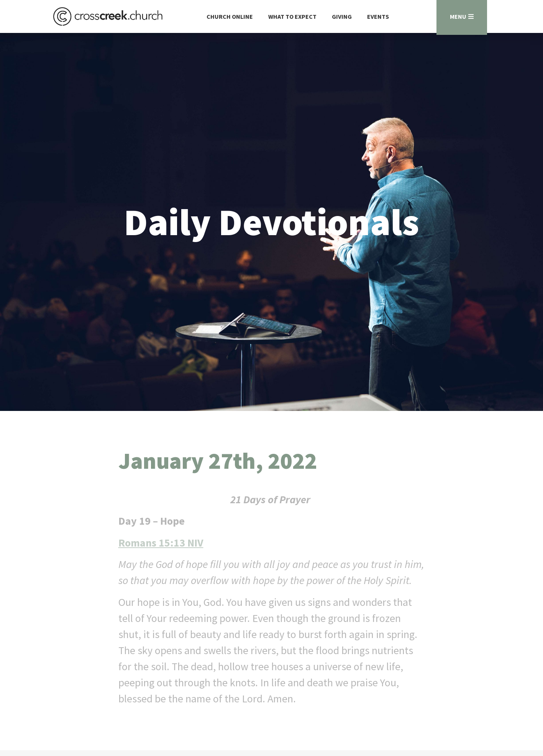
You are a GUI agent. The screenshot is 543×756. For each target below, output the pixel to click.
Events (378, 16)
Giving (342, 16)
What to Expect (292, 16)
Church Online (230, 16)
